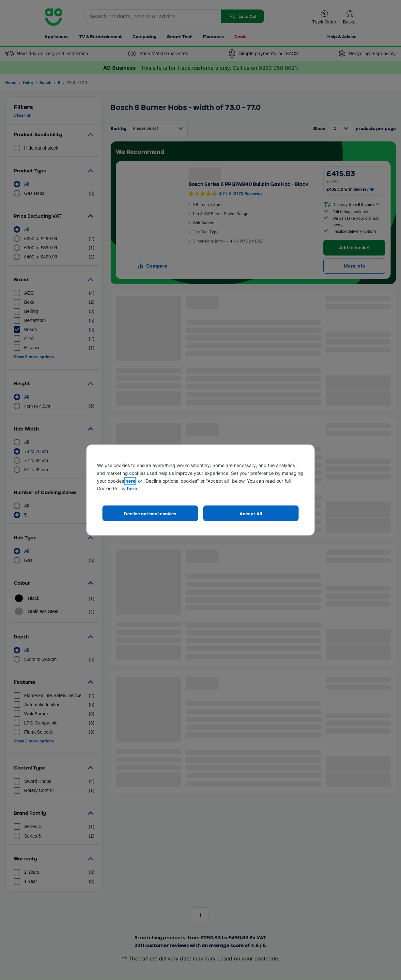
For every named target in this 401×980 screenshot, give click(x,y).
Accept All (251, 513)
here (130, 481)
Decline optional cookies (150, 513)
